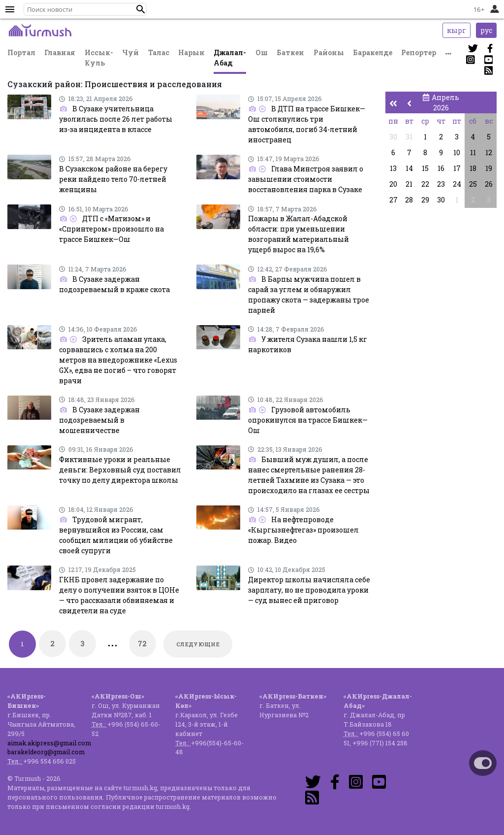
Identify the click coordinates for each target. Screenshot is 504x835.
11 (473, 152)
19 (489, 168)
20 (393, 184)
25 (473, 184)
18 (473, 168)
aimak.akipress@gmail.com (49, 743)
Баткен (290, 52)
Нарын (191, 52)
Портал (21, 52)
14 (409, 168)
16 (441, 168)
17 (457, 168)
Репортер (419, 52)
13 (393, 168)
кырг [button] (457, 30)
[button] (141, 9)
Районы (329, 52)
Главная (60, 52)
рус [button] (486, 30)
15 (425, 168)
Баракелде (373, 52)
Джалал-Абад (230, 58)
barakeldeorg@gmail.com (46, 752)
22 (425, 184)
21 (409, 184)
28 (409, 200)
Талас (159, 52)
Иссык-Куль (99, 58)
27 (394, 200)
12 (489, 152)
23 (441, 184)
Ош (262, 52)
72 (142, 644)
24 (457, 184)
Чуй (130, 52)
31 (409, 137)
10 (457, 152)
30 (393, 137)
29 (425, 200)
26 (489, 184)
